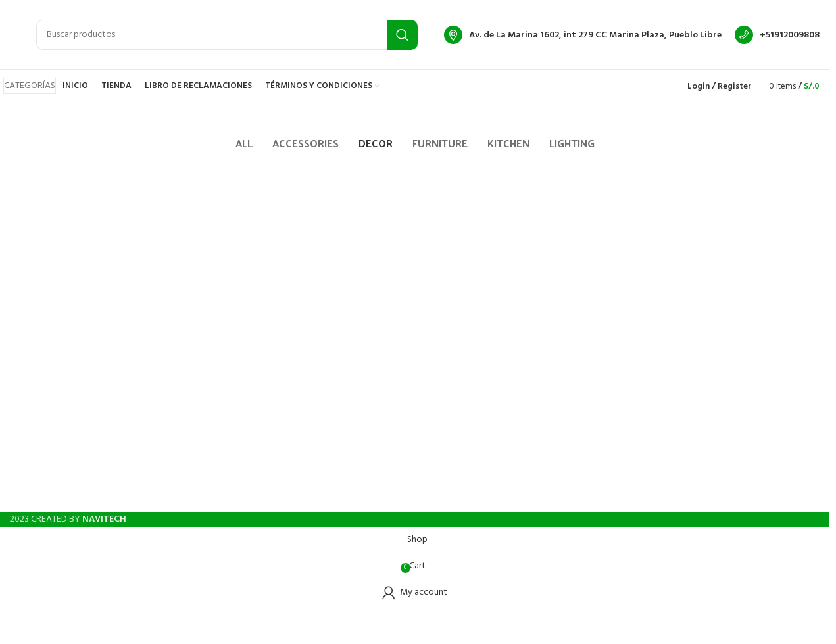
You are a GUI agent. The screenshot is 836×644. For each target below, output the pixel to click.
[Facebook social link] (391, 496)
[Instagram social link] (415, 496)
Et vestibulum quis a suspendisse (117, 213)
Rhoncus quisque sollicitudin (376, 213)
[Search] (227, 35)
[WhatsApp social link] (439, 496)
